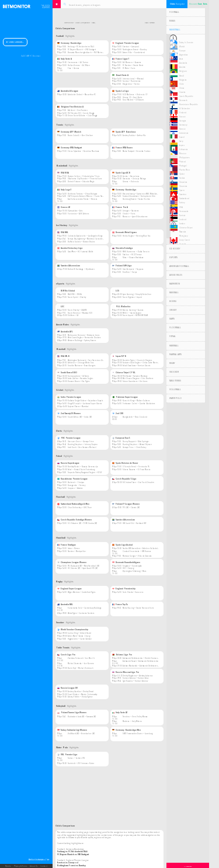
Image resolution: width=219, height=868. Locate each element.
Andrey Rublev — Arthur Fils (134, 136)
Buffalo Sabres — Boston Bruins (81, 242)
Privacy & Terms (20, 866)
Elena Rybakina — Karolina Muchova (84, 151)
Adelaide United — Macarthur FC (82, 95)
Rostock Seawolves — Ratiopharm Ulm (139, 196)
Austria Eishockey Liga (70, 248)
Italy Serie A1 (120, 713)
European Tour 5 (121, 438)
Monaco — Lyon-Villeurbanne (135, 217)
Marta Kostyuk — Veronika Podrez (136, 151)
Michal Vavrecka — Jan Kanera (81, 664)
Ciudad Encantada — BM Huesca (137, 551)
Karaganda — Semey (77, 485)
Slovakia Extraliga (122, 248)
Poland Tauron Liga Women (72, 713)
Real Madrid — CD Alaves (133, 100)
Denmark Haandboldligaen (126, 563)
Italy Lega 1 (64, 190)
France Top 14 (120, 605)
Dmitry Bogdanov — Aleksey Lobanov (138, 676)
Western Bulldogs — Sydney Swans (82, 341)
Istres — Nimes (74, 548)
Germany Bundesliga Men (126, 730)
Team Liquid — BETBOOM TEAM (135, 315)
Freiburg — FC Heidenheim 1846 (81, 47)
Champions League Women (72, 563)
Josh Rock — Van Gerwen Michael (82, 447)
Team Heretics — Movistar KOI (80, 313)
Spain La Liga (120, 91)
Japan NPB (119, 356)
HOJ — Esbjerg (128, 568)
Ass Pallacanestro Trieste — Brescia (83, 199)
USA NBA (63, 173)
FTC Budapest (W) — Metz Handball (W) (84, 566)
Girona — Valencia (131, 182)
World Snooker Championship (73, 630)
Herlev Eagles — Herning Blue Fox (136, 236)
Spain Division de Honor (125, 463)
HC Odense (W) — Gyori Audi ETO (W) (83, 568)
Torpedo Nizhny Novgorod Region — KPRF (85, 473)
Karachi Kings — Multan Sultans (136, 401)
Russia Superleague (68, 463)
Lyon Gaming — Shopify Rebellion (137, 294)
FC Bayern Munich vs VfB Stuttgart (73, 855)
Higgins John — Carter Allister (80, 639)
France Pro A (120, 207)
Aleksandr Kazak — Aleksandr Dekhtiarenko (140, 661)
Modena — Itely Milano (132, 721)
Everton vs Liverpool (68, 863)
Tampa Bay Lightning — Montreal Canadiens (86, 239)
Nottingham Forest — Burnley (135, 50)
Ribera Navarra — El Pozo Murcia (137, 470)
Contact (44, 866)
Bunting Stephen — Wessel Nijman (137, 445)
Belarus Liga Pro (122, 655)
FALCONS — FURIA (75, 294)
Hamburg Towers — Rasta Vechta (136, 199)
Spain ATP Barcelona (124, 132)
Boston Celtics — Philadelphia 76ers (84, 176)
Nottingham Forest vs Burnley (72, 866)
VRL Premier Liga (67, 755)
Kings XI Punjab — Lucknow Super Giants (85, 404)
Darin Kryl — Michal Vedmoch (81, 668)
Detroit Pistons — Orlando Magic (81, 182)
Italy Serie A (65, 59)
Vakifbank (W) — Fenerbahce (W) (81, 734)
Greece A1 (64, 207)
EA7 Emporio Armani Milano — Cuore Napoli (87, 196)
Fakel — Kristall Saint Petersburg (81, 470)
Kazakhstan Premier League (72, 479)
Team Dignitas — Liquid (132, 297)
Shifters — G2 (73, 315)
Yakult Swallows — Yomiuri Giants (136, 366)
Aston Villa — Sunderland (134, 53)
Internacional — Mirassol (133, 79)
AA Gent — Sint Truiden (78, 110)
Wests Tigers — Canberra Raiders (81, 613)
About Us (34, 866)
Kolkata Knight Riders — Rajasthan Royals (85, 401)
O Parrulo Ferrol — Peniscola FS (136, 467)
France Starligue (67, 545)
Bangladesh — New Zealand (135, 417)
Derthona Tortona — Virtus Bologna (83, 194)
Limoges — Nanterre (131, 211)
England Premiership (124, 589)
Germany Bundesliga (69, 43)
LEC (61, 307)
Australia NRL (65, 605)
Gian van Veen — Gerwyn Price (81, 442)
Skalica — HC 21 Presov (132, 255)
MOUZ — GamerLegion (132, 313)
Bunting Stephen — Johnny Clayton (83, 445)
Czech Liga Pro (66, 655)
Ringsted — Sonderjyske (132, 566)
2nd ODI (118, 414)
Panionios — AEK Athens (78, 214)
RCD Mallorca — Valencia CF (135, 95)
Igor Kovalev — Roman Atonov (135, 681)
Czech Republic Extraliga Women (74, 520)
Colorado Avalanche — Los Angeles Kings (85, 236)
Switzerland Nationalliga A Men (73, 504)
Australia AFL (65, 332)
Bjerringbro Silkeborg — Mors (134, 571)
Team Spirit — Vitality (77, 297)
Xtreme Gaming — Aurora (133, 310)
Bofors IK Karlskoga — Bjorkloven (81, 269)
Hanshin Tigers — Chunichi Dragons (137, 360)
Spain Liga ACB (121, 173)
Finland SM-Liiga (122, 266)
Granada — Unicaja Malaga (134, 179)
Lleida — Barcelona (131, 176)
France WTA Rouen (122, 148)
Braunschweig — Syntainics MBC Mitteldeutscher (143, 194)
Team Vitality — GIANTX (77, 310)
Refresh (152, 23)
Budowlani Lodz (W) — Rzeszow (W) (82, 717)
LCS (116, 291)
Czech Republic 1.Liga (124, 479)
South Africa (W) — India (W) (80, 417)
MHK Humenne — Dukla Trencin (136, 252)
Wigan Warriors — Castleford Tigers (81, 592)
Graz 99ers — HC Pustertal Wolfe (81, 252)
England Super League (69, 589)
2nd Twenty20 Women (69, 414)
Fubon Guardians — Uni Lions (135, 381)
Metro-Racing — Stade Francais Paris (138, 608)
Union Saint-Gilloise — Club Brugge (83, 116)
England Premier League (126, 43)
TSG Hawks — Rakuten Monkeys (135, 376)
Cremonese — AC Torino (78, 63)
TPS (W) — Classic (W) (131, 508)
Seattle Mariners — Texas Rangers (81, 366)
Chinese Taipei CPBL (124, 373)
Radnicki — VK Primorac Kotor (81, 763)
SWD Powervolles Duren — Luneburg (138, 734)
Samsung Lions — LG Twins (78, 376)
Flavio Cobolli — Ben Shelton (80, 136)
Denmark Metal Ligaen (124, 232)
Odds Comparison (16, 42)
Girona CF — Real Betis (132, 98)
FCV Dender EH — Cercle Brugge (81, 113)
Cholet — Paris (129, 214)
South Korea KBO (67, 373)
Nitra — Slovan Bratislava (133, 258)
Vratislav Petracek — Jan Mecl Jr (81, 658)
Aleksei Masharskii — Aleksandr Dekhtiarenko (141, 666)
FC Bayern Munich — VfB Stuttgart (82, 50)
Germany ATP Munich (69, 132)
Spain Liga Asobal (122, 545)
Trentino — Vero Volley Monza (135, 717)
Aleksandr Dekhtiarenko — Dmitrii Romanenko (142, 658)
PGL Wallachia (121, 307)
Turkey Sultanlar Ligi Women (72, 730)
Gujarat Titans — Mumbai (78, 407)
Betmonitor (69, 23)
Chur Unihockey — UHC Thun (80, 508)
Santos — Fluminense (132, 81)
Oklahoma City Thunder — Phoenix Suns (85, 179)
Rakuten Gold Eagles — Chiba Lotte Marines (141, 363)
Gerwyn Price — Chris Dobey (134, 447)
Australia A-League (68, 91)
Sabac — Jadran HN (76, 758)
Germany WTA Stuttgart (69, 148)
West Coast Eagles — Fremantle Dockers (84, 338)
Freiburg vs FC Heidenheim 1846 (72, 852)
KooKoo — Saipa (130, 272)
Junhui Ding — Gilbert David (79, 633)
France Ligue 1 (121, 59)
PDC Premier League (69, 438)
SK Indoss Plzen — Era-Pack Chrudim (138, 482)
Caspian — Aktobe (75, 488)
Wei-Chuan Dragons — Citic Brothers (138, 379)
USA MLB (63, 356)
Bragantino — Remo (131, 84)
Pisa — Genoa (74, 68)
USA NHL (63, 232)
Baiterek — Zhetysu (76, 482)
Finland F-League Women (126, 504)
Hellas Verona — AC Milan (79, 65)
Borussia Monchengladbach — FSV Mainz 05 (86, 53)
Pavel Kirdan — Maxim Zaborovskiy (82, 695)
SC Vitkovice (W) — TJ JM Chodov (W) (82, 523)
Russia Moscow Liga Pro (126, 672)
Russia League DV (67, 688)
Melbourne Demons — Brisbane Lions (84, 335)
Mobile (8, 866)
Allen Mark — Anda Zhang (79, 636)
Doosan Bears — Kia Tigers (79, 381)
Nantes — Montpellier (77, 551)
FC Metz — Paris (129, 68)
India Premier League (69, 397)
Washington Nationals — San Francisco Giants (87, 360)
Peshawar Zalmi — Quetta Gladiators (139, 404)
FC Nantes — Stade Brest (133, 65)
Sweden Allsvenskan (69, 266)
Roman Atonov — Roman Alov (135, 678)
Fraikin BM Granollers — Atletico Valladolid (141, 548)
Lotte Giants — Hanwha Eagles (80, 379)
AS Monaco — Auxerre (132, 63)
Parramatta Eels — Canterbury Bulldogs (84, 608)
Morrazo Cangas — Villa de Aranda (137, 556)
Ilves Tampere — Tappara (133, 269)
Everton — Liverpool (131, 47)
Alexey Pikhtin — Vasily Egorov (80, 697)
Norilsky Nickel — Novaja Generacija (83, 467)
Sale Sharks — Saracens (133, 592)
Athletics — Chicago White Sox (81, 363)
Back (146, 23)
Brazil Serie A (120, 75)
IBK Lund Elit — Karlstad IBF (134, 523)
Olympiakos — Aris (75, 211)
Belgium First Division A (70, 107)
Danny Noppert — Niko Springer (136, 442)
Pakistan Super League (125, 397)
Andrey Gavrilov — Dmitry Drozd (81, 692)
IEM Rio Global (66, 291)
